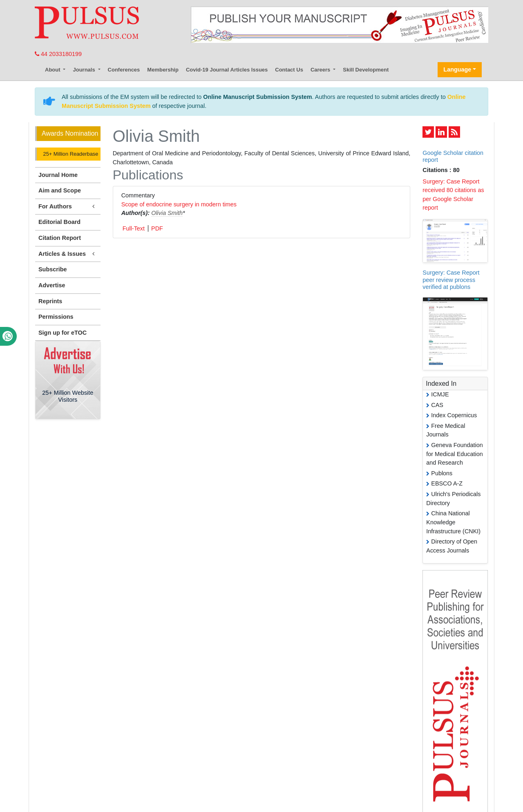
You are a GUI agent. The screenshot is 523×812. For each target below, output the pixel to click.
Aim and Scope (60, 190)
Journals (85, 70)
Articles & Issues (68, 254)
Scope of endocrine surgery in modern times (179, 204)
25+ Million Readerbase (70, 154)
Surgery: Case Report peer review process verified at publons (451, 280)
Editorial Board (59, 222)
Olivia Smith (167, 213)
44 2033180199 (58, 54)
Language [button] (457, 69)
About (53, 70)
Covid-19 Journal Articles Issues (227, 70)
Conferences (124, 70)
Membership (163, 70)
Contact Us (289, 70)
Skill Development (366, 70)
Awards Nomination (70, 133)
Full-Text (134, 228)
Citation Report (60, 238)
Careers (321, 70)
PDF (157, 228)
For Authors (68, 207)
